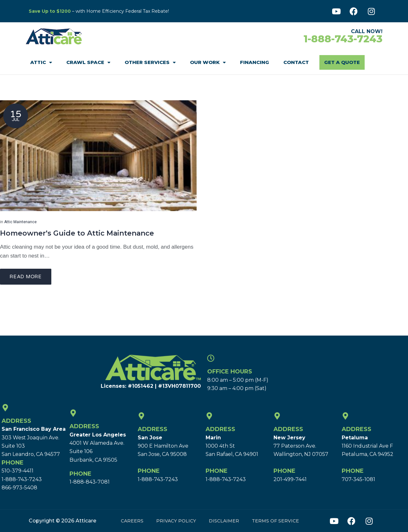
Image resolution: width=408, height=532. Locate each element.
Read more (26, 277)
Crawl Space (88, 63)
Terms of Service (275, 521)
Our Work (208, 63)
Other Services (150, 63)
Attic (41, 63)
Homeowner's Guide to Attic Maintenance (77, 233)
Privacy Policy (176, 521)
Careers (132, 521)
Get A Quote (342, 62)
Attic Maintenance (20, 222)
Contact (296, 62)
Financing (255, 62)
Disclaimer (224, 521)
